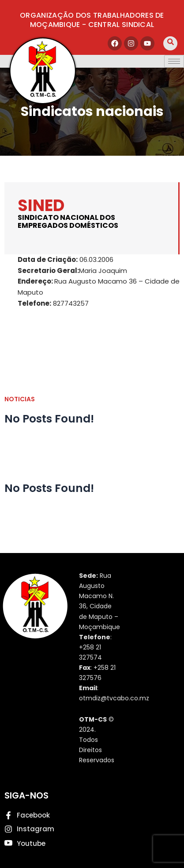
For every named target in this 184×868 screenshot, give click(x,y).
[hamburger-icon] (174, 61)
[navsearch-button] (170, 43)
